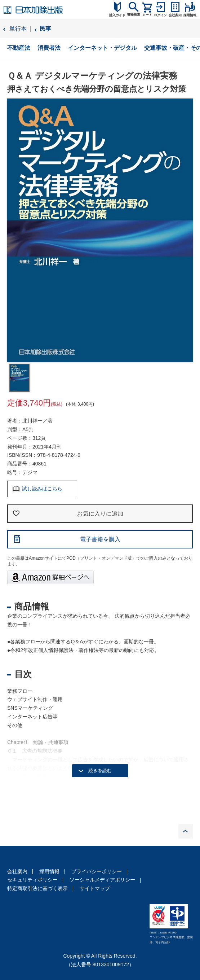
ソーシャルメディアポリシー (102, 880)
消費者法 (49, 48)
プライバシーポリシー (97, 871)
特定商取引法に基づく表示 (37, 888)
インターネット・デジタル (102, 48)
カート (147, 15)
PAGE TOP (186, 831)
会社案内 (17, 871)
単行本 (18, 29)
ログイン (160, 15)
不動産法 (19, 48)
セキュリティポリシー (32, 880)
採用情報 (49, 871)
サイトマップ (95, 888)
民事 (45, 29)
